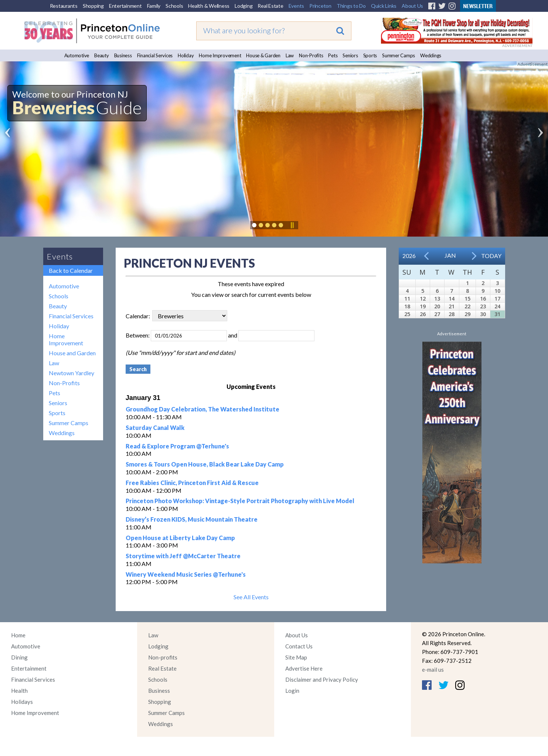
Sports (370, 55)
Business (123, 55)
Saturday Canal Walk (155, 428)
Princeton (320, 6)
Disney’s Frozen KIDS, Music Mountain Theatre (192, 519)
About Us (412, 6)
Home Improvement (220, 55)
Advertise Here (304, 668)
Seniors (350, 55)
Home (18, 635)
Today (491, 256)
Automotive (77, 55)
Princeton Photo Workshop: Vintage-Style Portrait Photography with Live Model (240, 501)
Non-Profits (311, 55)
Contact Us (299, 646)
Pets (333, 55)
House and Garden (72, 353)
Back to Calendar (71, 270)
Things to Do (351, 6)
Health (19, 691)
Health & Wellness (209, 6)
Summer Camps (399, 55)
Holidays (22, 702)
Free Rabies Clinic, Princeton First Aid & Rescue (192, 483)
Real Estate (270, 6)
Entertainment (125, 6)
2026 (409, 256)
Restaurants (64, 6)
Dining (19, 657)
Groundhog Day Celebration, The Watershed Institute (202, 409)
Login (292, 691)
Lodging (244, 6)
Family (154, 6)
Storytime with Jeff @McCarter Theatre (183, 556)
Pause (292, 225)
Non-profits (163, 657)
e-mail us (433, 669)
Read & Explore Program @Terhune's (177, 446)
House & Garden (263, 55)
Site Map (296, 657)
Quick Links (384, 6)
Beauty (102, 55)
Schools (174, 6)
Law (290, 55)
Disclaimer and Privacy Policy (322, 679)
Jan (450, 255)
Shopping (93, 6)
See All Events (251, 597)
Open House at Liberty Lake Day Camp (180, 538)
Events (297, 6)
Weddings (431, 55)
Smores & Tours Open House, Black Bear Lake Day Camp (205, 464)
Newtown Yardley (72, 373)
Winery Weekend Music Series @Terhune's (186, 574)
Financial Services (155, 55)
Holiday (186, 55)
